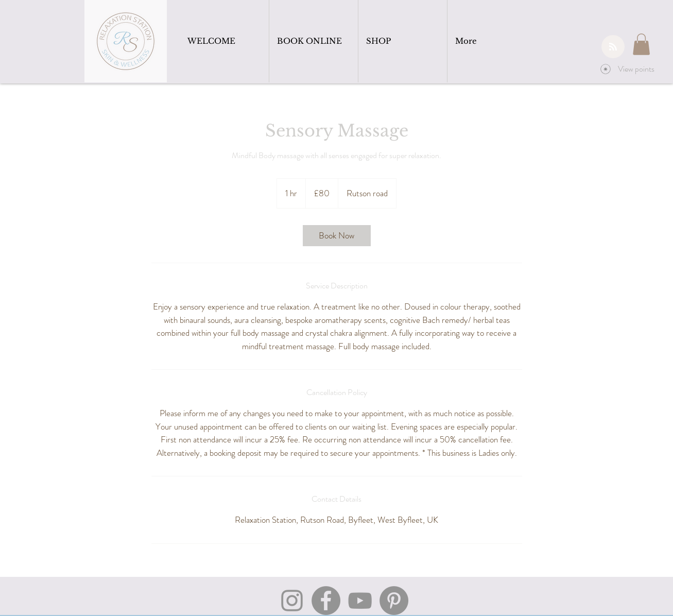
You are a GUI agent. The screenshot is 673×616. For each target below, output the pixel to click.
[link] (337, 236)
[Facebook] (326, 601)
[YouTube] (360, 601)
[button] (641, 44)
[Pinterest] (394, 601)
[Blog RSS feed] (613, 47)
